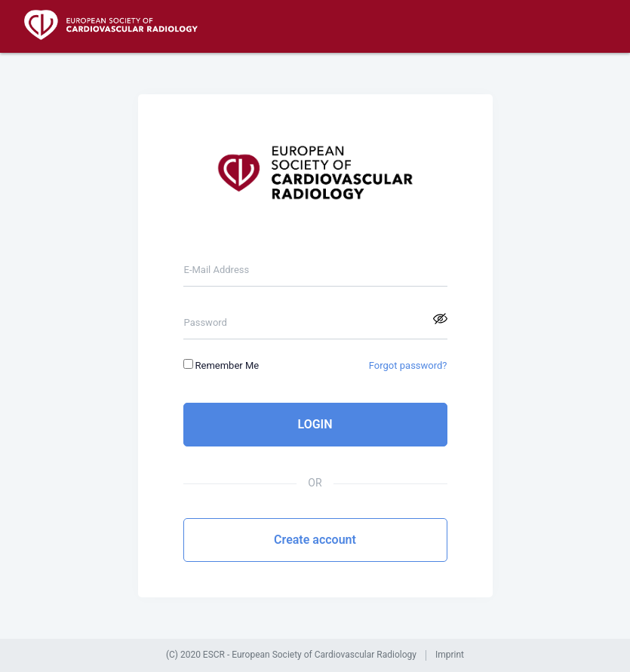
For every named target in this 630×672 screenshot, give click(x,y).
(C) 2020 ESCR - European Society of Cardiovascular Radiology (291, 655)
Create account (315, 540)
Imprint (450, 655)
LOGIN (315, 424)
